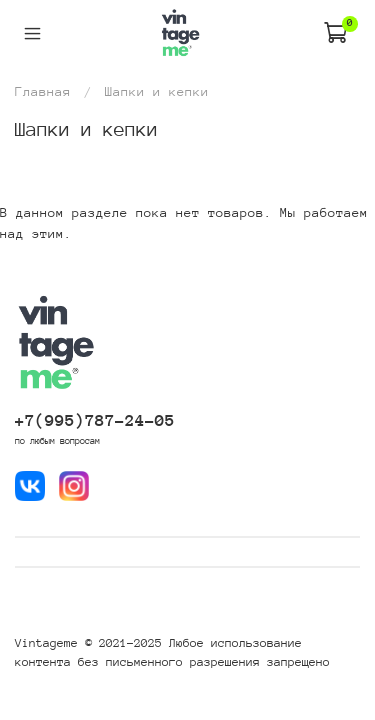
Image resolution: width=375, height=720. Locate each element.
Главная (43, 91)
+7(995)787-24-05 (95, 420)
